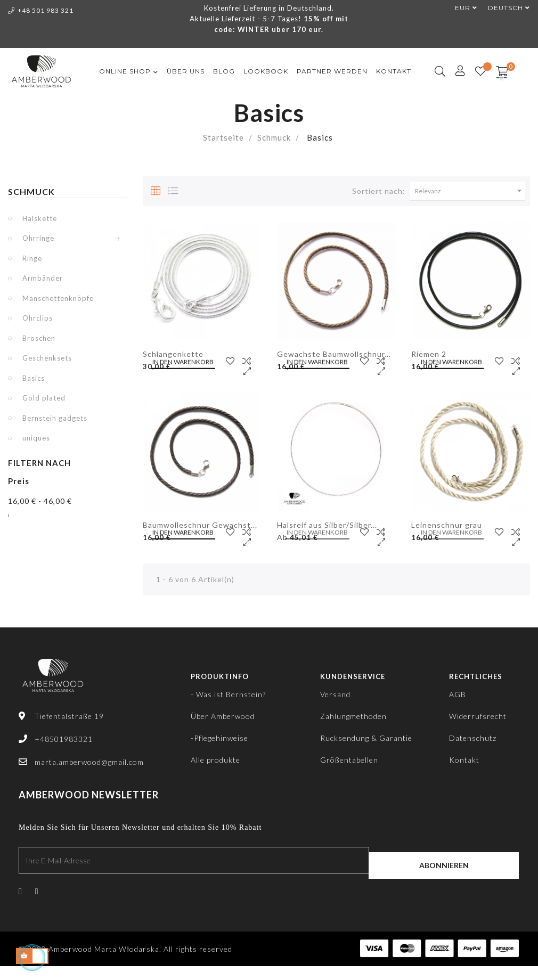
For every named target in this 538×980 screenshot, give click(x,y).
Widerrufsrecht (478, 716)
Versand (335, 694)
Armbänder (43, 278)
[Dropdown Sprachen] (504, 8)
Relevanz (470, 191)
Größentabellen (349, 760)
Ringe (32, 258)
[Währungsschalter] (461, 8)
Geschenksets (47, 358)
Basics (34, 378)
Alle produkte (215, 760)
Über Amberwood (223, 716)
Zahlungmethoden (353, 716)
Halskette (40, 218)
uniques (36, 438)
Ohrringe (38, 238)
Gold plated (44, 398)
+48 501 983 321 (41, 10)
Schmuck (31, 191)
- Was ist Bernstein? (228, 694)
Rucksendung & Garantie (366, 738)
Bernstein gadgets (55, 418)
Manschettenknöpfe (58, 298)
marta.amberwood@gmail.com (89, 762)
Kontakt (464, 760)
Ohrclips (38, 318)
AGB (458, 694)
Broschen (39, 338)
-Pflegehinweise (219, 738)
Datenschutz (473, 738)
